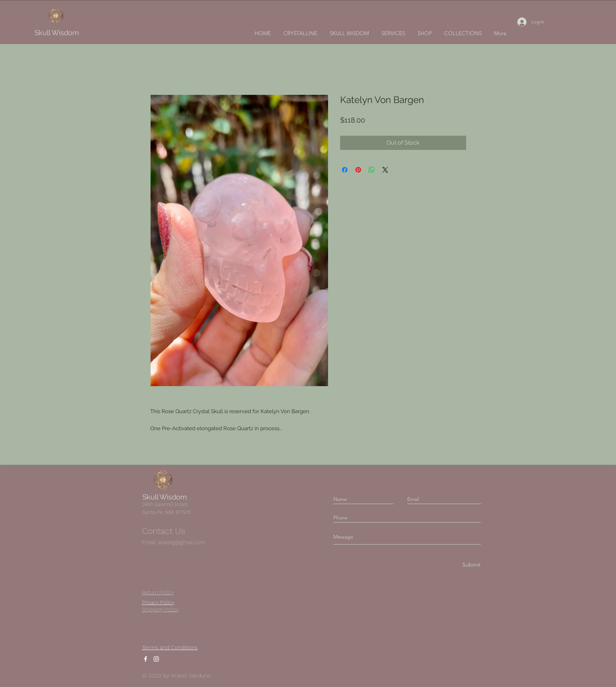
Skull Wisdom (57, 33)
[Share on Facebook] (345, 170)
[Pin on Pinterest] (358, 170)
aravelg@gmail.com (182, 542)
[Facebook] (146, 659)
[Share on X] (385, 170)
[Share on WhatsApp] (372, 170)
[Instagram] (156, 659)
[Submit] (471, 565)
